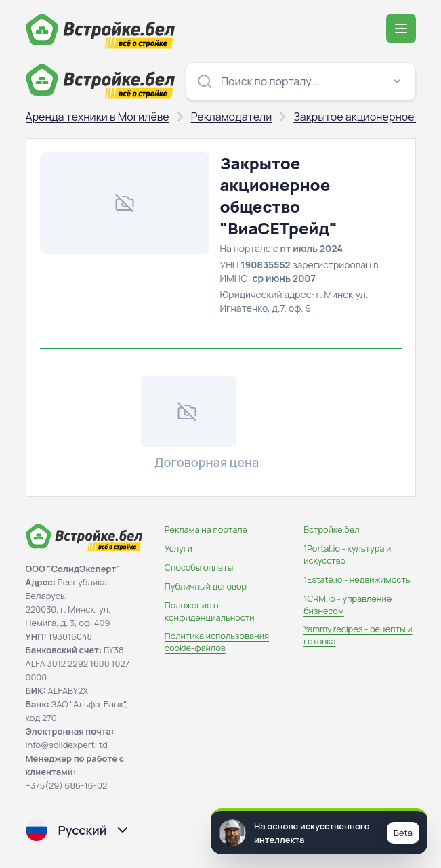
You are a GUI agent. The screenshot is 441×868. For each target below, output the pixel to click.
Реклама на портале (206, 529)
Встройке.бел (332, 529)
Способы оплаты (199, 567)
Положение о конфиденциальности (210, 611)
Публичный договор (206, 586)
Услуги (178, 548)
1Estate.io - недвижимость (357, 579)
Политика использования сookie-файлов (217, 642)
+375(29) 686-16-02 (67, 785)
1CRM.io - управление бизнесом (348, 604)
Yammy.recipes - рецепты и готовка (358, 635)
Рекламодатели (232, 117)
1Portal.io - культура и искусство (347, 554)
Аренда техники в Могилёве (98, 117)
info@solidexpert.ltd (67, 745)
